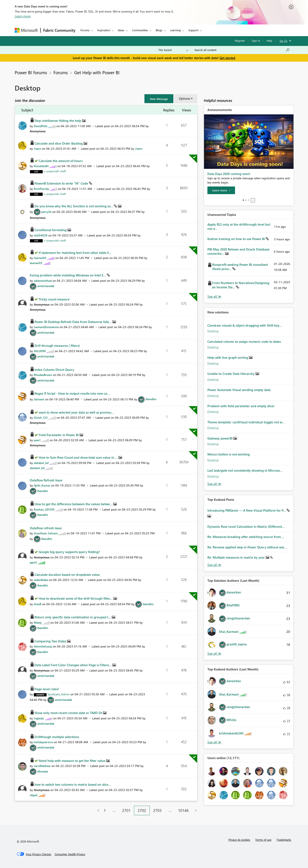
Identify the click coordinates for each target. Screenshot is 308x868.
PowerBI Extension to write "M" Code (62, 183)
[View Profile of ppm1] (33, 562)
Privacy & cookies (239, 840)
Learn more (23, 16)
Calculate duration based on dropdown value (67, 575)
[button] (159, 99)
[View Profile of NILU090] (40, 351)
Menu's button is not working (229, 454)
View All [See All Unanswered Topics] (214, 297)
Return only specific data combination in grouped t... (73, 617)
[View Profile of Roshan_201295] (44, 509)
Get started (227, 58)
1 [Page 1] (105, 810)
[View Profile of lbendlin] (151, 399)
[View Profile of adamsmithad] (43, 281)
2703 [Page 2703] (157, 810)
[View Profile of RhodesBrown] (43, 375)
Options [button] (184, 98)
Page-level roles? (47, 689)
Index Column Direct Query (54, 370)
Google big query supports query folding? (69, 552)
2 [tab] (246, 200)
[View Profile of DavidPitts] (41, 126)
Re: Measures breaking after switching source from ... (246, 537)
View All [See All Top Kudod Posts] (214, 565)
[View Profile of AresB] (38, 604)
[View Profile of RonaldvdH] (41, 166)
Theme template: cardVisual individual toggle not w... (246, 422)
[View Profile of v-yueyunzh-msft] (55, 171)
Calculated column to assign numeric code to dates (244, 342)
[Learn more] (221, 190)
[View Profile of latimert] (39, 399)
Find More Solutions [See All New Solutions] (214, 484)
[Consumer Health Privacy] (70, 854)
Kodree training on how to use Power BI (237, 239)
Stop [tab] (253, 200)
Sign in (256, 41)
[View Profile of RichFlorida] (41, 189)
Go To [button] (284, 41)
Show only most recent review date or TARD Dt (69, 713)
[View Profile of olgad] (34, 795)
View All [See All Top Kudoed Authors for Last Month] (214, 742)
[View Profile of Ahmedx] (43, 771)
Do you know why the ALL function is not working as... (74, 206)
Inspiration (104, 30)
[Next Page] (195, 810)
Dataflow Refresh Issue (46, 480)
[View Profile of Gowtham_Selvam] (46, 533)
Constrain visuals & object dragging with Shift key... (245, 325)
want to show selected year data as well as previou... (76, 412)
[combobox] (242, 50)
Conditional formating (51, 230)
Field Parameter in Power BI (59, 435)
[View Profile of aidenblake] (41, 580)
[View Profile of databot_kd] (41, 463)
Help (269, 41)
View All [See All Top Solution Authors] (214, 654)
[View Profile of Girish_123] (41, 418)
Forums (85, 30)
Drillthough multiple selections (57, 737)
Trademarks (284, 840)
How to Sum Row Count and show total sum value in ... (79, 457)
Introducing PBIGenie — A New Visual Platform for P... (247, 510)
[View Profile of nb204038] (41, 235)
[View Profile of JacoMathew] (42, 766)
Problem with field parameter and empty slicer (241, 406)
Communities (140, 30)
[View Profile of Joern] (37, 149)
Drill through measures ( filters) (57, 346)
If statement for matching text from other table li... (75, 253)
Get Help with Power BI (97, 72)
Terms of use (263, 840)
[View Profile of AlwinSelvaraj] (43, 646)
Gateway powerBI (220, 438)
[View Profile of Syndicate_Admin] (58, 694)
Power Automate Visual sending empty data (239, 390)
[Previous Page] (97, 810)
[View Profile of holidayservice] (43, 742)
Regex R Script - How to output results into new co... (72, 393)
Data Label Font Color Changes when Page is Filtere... (73, 665)
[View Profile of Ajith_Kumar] (42, 485)
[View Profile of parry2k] (46, 212)
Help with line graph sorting (228, 357)
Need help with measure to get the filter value (72, 761)
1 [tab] (243, 200)
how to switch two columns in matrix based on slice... (73, 784)
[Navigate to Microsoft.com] (26, 30)
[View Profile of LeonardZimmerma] (46, 327)
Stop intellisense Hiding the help (58, 121)
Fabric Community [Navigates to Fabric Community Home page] (59, 30)
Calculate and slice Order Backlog (59, 143)
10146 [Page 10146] (183, 810)
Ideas (121, 30)
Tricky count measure (54, 299)
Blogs (159, 30)
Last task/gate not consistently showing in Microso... (245, 470)
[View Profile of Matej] (38, 623)
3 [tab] (248, 200)
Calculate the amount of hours (61, 161)
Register (240, 41)
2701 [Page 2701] (126, 810)
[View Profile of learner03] (40, 258)
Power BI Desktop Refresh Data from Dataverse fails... (73, 322)
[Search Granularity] (173, 50)
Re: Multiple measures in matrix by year (237, 557)
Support (193, 30)
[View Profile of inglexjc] (39, 718)
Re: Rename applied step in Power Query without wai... (247, 547)
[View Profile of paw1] (37, 440)
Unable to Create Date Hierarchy (231, 374)
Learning (175, 30)
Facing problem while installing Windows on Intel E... (68, 275)
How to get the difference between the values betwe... (74, 504)
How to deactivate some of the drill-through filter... (76, 598)
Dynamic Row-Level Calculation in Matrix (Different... (246, 526)
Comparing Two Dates (51, 641)
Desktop (213, 331)
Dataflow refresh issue (46, 528)
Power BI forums (31, 72)
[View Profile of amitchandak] (46, 286)
